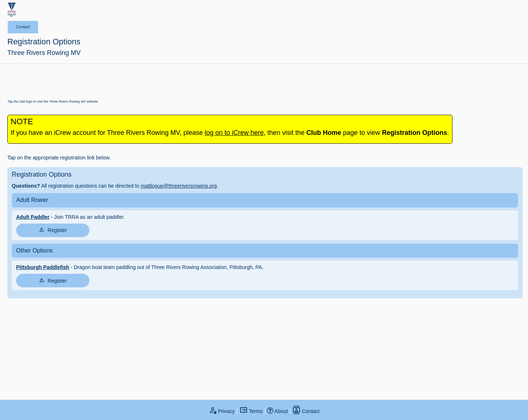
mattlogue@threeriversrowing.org (179, 186)
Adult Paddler (33, 217)
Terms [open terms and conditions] (251, 411)
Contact (23, 27)
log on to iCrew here (234, 133)
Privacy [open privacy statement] (222, 411)
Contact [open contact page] (306, 411)
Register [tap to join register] (53, 230)
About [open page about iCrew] (277, 411)
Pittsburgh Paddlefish (43, 267)
